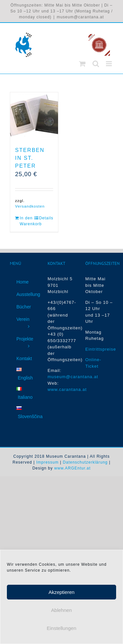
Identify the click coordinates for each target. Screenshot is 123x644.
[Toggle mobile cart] (82, 64)
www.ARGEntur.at (72, 468)
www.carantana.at (67, 389)
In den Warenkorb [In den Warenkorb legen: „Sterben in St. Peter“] (27, 221)
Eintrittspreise (101, 349)
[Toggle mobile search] (96, 64)
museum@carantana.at (80, 17)
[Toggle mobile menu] (110, 64)
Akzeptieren (61, 595)
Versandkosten (30, 206)
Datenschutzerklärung (85, 462)
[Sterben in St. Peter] (34, 116)
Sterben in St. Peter (30, 158)
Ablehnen (61, 613)
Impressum (47, 462)
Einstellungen (61, 631)
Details (46, 218)
